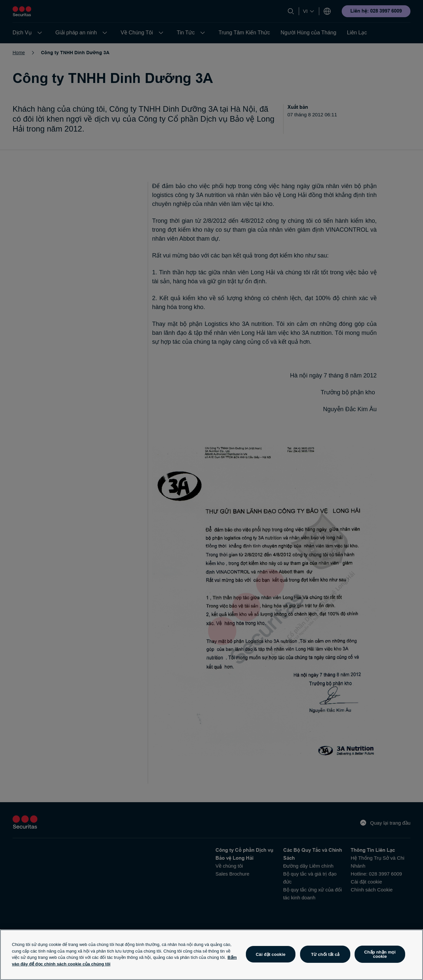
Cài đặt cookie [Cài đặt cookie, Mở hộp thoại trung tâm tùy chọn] (271, 954)
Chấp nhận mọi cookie (380, 954)
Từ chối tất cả (325, 954)
